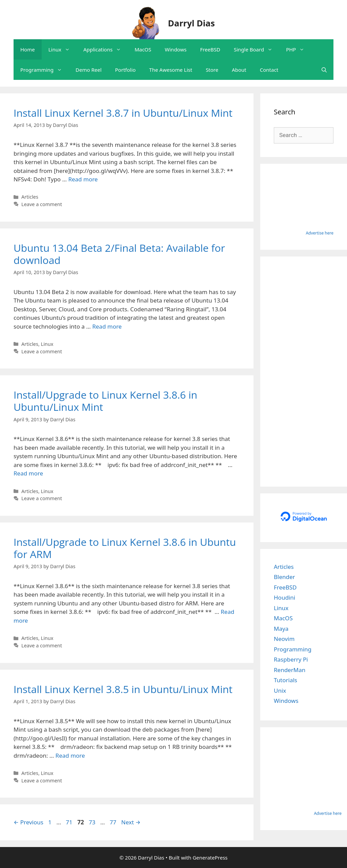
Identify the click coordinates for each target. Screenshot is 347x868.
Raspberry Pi (291, 659)
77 (114, 822)
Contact (269, 70)
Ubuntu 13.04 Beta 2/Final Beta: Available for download (119, 254)
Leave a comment (42, 204)
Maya (281, 629)
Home (28, 49)
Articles (30, 197)
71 (70, 822)
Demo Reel (89, 70)
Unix (280, 691)
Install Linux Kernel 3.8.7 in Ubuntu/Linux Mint (123, 113)
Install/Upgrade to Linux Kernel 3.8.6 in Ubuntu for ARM (125, 548)
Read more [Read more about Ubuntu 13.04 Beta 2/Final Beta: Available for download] (107, 326)
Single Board (257, 49)
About (239, 70)
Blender (284, 577)
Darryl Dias (191, 23)
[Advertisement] (304, 372)
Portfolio (126, 70)
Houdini (284, 597)
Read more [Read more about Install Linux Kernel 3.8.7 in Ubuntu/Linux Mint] (83, 179)
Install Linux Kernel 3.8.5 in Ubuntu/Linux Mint (123, 689)
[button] (69, 49)
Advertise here (320, 233)
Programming (45, 70)
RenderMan (290, 670)
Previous (28, 822)
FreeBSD (210, 49)
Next (131, 822)
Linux (63, 49)
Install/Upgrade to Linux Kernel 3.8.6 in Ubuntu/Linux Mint (105, 401)
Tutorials (285, 680)
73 (93, 822)
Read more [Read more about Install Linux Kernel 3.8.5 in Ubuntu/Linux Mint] (70, 755)
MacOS (143, 49)
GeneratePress (210, 858)
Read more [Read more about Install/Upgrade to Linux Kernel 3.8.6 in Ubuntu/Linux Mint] (28, 473)
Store (212, 70)
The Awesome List (171, 70)
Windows (176, 49)
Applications (106, 49)
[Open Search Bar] (324, 70)
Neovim (284, 639)
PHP (299, 49)
